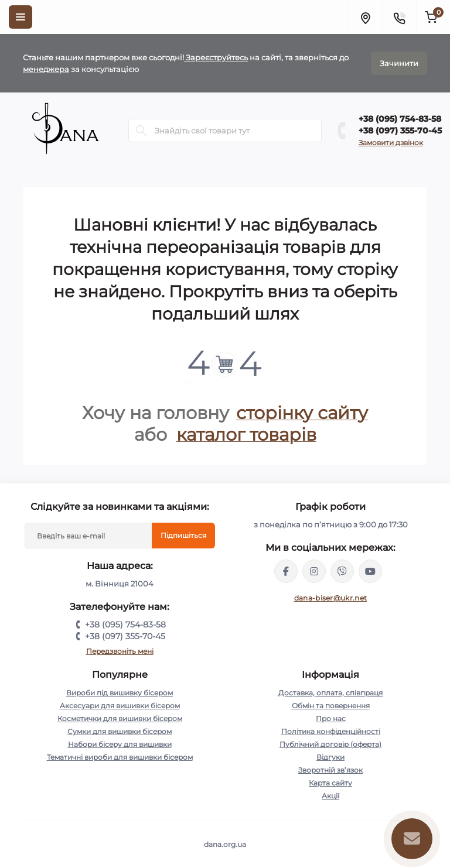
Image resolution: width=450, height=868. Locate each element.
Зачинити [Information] (399, 63)
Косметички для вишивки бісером (120, 718)
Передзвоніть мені (120, 651)
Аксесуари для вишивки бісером (120, 706)
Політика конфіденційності (331, 731)
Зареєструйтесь (216, 57)
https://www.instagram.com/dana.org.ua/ (314, 571)
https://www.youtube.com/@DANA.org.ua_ (370, 571)
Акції (330, 796)
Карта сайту (330, 783)
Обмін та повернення (331, 706)
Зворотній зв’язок (330, 770)
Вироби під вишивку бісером (120, 693)
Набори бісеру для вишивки (120, 744)
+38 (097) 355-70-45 (400, 131)
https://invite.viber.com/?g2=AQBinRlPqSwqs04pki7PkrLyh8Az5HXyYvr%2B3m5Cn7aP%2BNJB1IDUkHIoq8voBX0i (342, 571)
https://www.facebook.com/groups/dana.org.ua (286, 571)
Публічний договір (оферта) (330, 744)
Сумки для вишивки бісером (120, 731)
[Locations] (365, 17)
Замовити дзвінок (391, 143)
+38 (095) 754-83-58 (400, 119)
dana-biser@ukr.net (330, 598)
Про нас (331, 718)
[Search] (141, 131)
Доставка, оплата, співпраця (330, 693)
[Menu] (21, 17)
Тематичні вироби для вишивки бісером (120, 757)
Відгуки (330, 757)
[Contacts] (399, 17)
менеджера (46, 69)
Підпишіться (183, 535)
